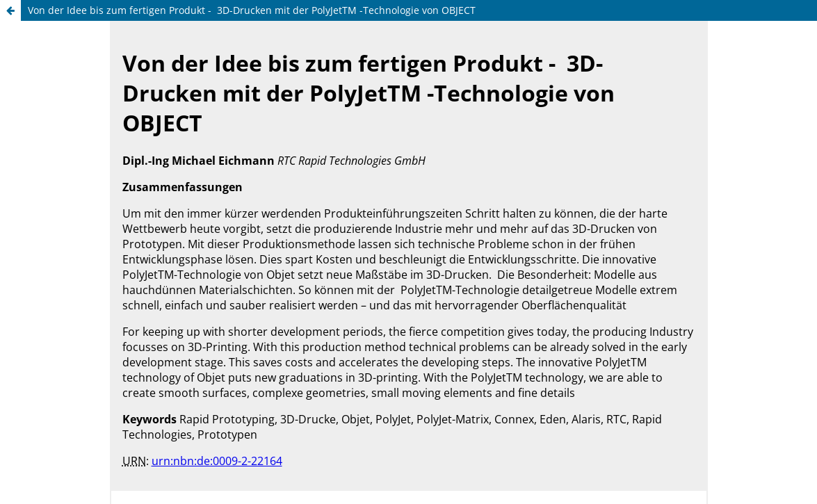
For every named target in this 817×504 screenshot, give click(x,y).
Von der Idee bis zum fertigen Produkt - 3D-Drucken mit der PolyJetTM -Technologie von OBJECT (252, 10)
